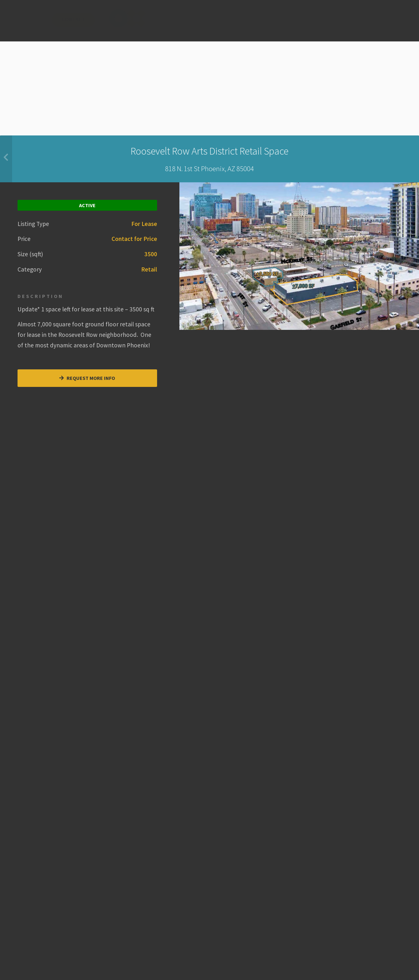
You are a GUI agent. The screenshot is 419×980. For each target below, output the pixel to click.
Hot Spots (104, 24)
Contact (214, 24)
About (139, 24)
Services (63, 24)
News (171, 24)
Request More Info (87, 378)
